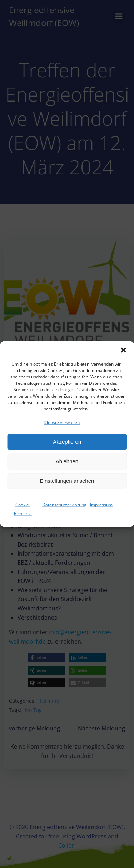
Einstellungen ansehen (67, 486)
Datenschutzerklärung (64, 510)
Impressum (101, 510)
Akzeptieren (67, 447)
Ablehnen (67, 467)
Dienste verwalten (62, 428)
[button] (123, 356)
